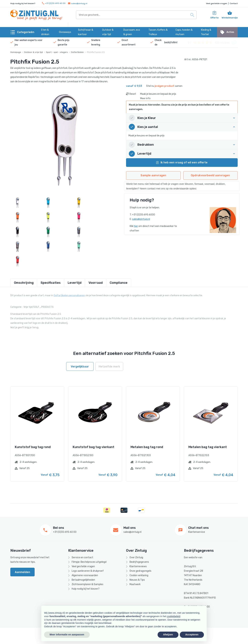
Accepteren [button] (192, 635)
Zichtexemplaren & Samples (87, 584)
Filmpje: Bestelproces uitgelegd (89, 562)
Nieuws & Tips (137, 580)
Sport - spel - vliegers (57, 52)
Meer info (145, 98)
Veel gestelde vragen (217, 3)
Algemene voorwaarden (85, 575)
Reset (133, 94)
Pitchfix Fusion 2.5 (96, 52)
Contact (234, 3)
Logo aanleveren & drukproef (88, 571)
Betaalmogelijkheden (83, 580)
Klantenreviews (138, 566)
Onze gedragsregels (140, 571)
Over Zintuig (136, 557)
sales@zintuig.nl (78, 3)
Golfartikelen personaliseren (69, 294)
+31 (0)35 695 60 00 (54, 3)
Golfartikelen (77, 52)
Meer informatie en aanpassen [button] (67, 635)
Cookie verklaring (139, 575)
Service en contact (82, 557)
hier (136, 226)
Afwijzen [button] (168, 635)
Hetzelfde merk (109, 367)
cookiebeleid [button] (174, 616)
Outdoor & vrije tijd (33, 52)
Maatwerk (135, 584)
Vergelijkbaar (80, 367)
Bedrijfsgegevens (139, 562)
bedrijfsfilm (171, 42)
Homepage (16, 52)
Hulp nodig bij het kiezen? (86, 589)
